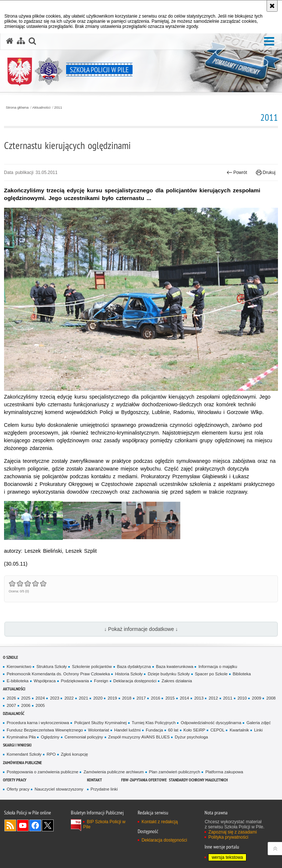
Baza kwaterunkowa (175, 667)
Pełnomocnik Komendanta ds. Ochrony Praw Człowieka (58, 674)
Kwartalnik (239, 730)
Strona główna (17, 108)
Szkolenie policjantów (92, 667)
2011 (58, 108)
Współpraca (45, 681)
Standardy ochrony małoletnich (198, 780)
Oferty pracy (15, 780)
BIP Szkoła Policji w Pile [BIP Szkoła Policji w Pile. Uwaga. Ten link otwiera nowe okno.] (104, 824)
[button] (269, 42)
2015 (170, 698)
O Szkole (10, 657)
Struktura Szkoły (52, 667)
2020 (98, 698)
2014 (185, 698)
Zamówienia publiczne (22, 762)
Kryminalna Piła (21, 737)
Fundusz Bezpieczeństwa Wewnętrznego (45, 730)
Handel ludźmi (127, 730)
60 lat (173, 730)
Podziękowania (75, 681)
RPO (51, 754)
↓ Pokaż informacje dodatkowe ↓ (141, 629)
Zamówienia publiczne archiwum (113, 772)
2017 (141, 698)
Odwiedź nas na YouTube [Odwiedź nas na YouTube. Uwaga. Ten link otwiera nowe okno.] (23, 825)
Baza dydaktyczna (134, 667)
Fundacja (154, 730)
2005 (40, 705)
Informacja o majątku (218, 667)
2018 (127, 698)
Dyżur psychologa (191, 737)
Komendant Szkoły (24, 754)
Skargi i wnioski (17, 745)
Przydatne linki (104, 789)
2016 (156, 698)
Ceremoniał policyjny (84, 737)
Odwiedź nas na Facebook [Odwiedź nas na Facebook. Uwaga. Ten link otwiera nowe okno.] (35, 825)
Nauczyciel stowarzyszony (59, 789)
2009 (256, 698)
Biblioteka (242, 674)
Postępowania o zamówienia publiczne (42, 772)
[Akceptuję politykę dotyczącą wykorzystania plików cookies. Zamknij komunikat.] (272, 6)
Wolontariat (99, 730)
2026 (11, 698)
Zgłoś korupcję (75, 754)
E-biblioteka (17, 681)
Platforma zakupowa (224, 772)
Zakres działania (177, 681)
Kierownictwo (19, 667)
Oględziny (50, 737)
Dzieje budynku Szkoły (169, 674)
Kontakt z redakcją (160, 822)
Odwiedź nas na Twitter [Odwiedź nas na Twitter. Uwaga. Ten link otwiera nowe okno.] (48, 825)
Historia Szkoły (129, 674)
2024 (40, 698)
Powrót (237, 172)
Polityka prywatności (228, 837)
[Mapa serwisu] (21, 41)
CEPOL (218, 730)
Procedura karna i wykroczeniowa (38, 723)
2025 (26, 698)
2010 (242, 698)
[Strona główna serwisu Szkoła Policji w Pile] (10, 41)
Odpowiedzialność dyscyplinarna (211, 723)
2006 (26, 705)
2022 (69, 698)
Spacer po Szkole (211, 674)
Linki (258, 730)
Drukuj (266, 172)
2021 (84, 698)
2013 (199, 698)
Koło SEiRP (194, 730)
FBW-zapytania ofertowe (144, 780)
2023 (55, 698)
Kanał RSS (10, 825)
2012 (213, 698)
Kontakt (95, 780)
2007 (11, 705)
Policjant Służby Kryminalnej (100, 723)
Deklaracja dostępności (135, 681)
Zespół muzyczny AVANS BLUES (139, 737)
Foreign (101, 681)
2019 (112, 698)
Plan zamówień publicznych (175, 772)
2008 (271, 698)
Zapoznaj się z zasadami (232, 832)
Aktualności (41, 108)
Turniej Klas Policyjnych (154, 723)
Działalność (14, 713)
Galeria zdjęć (258, 723)
